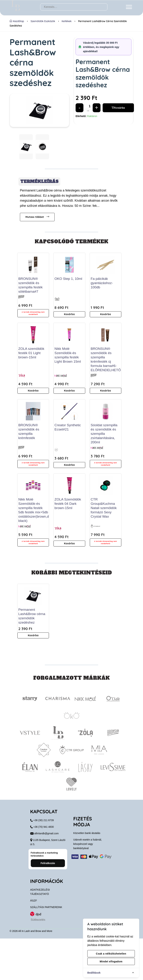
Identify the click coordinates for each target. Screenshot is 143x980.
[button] (26, 147)
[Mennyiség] (90, 108)
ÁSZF (34, 942)
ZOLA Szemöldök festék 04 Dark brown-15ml (68, 504)
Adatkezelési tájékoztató (40, 933)
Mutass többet (37, 217)
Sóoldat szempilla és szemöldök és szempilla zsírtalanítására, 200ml (104, 434)
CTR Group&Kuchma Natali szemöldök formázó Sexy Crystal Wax (104, 508)
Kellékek (67, 21)
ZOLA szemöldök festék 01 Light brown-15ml (31, 353)
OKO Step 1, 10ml (68, 279)
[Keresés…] (74, 7)
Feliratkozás (48, 905)
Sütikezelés (38, 961)
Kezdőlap (17, 21)
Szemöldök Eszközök (43, 21)
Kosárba (118, 108)
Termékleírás (39, 182)
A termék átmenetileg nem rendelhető (33, 313)
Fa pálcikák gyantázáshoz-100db (102, 283)
